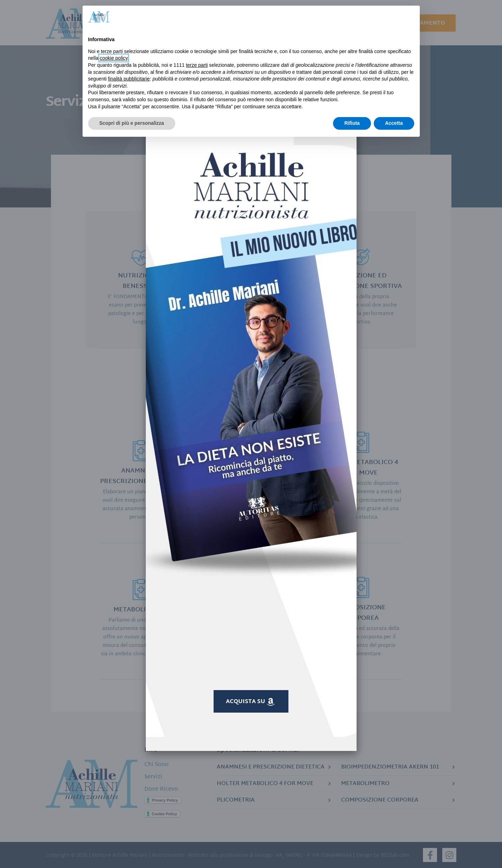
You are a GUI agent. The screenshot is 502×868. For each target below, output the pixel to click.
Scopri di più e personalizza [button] (132, 123)
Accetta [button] (394, 123)
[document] (251, 434)
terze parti (197, 65)
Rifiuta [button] (352, 123)
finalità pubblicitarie (129, 79)
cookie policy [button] (114, 58)
